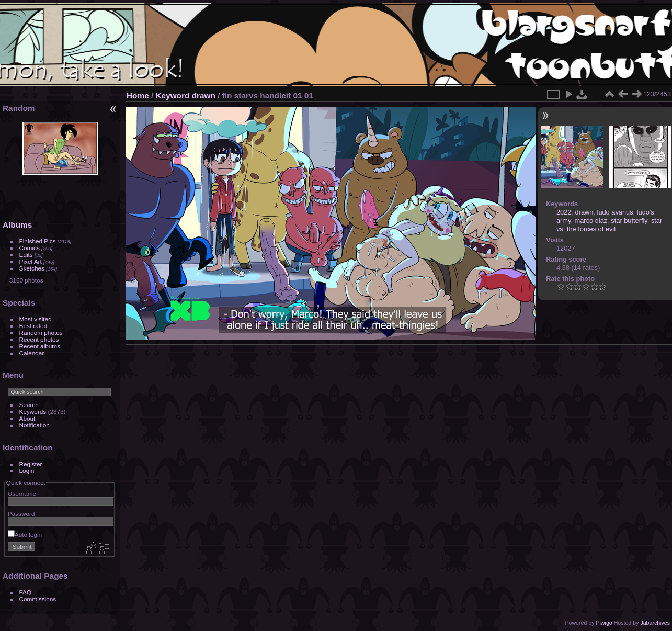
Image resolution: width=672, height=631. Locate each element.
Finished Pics (38, 241)
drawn (204, 95)
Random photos (41, 333)
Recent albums (40, 346)
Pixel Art (31, 261)
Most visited (36, 319)
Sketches (32, 268)
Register (31, 464)
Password (21, 514)
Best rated (33, 326)
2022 (564, 212)
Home (138, 95)
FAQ (26, 592)
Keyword (173, 95)
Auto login (25, 534)
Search (29, 405)
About (27, 418)
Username (22, 494)
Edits (26, 255)
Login (27, 471)
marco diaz (591, 221)
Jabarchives (655, 623)
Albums (17, 225)
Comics (30, 248)
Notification (35, 425)
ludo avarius (615, 212)
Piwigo (604, 623)
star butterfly (629, 221)
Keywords (33, 412)
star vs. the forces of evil (609, 225)
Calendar (32, 353)
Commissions (38, 599)
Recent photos (39, 339)
